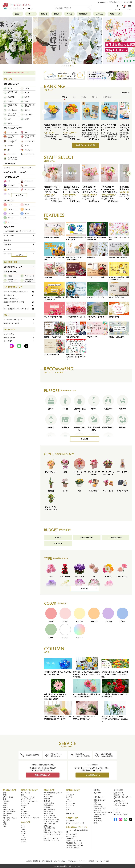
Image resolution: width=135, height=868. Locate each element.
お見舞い (5, 824)
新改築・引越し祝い (8, 810)
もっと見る (85, 439)
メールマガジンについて (121, 803)
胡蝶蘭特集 (47, 830)
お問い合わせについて (120, 805)
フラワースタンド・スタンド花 (30, 818)
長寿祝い (5, 816)
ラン (67, 810)
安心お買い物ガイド (116, 2)
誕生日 (18, 14)
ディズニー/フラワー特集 (51, 822)
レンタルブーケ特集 (49, 815)
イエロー (24, 829)
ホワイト (24, 840)
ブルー (23, 835)
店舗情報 (70, 839)
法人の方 (99, 14)
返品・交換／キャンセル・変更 (103, 812)
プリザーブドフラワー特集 (51, 820)
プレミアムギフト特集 (50, 818)
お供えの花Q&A (48, 813)
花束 (22, 795)
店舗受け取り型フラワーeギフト (19, 302)
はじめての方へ (102, 2)
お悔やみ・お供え (8, 797)
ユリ (67, 812)
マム (67, 799)
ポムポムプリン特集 (49, 824)
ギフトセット (25, 814)
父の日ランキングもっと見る (86, 145)
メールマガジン (98, 821)
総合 (74, 97)
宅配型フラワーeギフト (11, 299)
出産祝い (5, 803)
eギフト (31, 14)
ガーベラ (69, 801)
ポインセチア (70, 795)
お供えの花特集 (48, 811)
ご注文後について (119, 795)
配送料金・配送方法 (99, 808)
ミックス (24, 842)
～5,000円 (58, 537)
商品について (97, 802)
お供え (69, 14)
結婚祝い (5, 805)
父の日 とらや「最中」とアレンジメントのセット (109, 128)
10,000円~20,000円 (115, 537)
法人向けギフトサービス (13, 267)
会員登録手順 (97, 819)
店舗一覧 (115, 14)
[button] (62, 66)
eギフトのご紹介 (72, 836)
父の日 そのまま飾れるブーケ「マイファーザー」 (53, 128)
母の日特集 (47, 799)
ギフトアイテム (26, 816)
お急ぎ (57, 14)
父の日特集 (47, 801)
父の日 (44, 14)
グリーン (24, 837)
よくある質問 (128, 2)
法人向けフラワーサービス (51, 840)
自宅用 (5, 826)
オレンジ (24, 831)
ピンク (23, 827)
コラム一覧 (117, 812)
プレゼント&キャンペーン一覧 (75, 823)
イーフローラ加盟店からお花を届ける (19, 292)
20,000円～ (58, 543)
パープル (24, 833)
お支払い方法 (97, 810)
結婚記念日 (84, 14)
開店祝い (5, 807)
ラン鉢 (23, 807)
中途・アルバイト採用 (102, 861)
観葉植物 (24, 805)
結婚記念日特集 (48, 805)
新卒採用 (91, 861)
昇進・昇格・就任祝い (9, 812)
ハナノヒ (19, 305)
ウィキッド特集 (48, 797)
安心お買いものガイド (100, 800)
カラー (68, 807)
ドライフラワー (26, 803)
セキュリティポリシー (60, 861)
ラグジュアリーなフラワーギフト (53, 838)
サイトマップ (83, 861)
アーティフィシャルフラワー (30, 801)
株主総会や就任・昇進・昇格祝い (53, 832)
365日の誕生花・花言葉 (11, 323)
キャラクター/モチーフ (28, 797)
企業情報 (29, 861)
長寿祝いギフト (48, 826)
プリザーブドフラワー (28, 799)
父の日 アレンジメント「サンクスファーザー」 (72, 128)
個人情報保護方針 (47, 861)
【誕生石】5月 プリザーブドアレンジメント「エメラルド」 (71, 190)
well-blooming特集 (49, 803)
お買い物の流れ (98, 806)
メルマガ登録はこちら (92, 775)
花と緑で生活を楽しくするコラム (14, 320)
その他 (96, 823)
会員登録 (96, 817)
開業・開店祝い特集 (49, 828)
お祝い (5, 822)
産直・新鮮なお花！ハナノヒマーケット (19, 309)
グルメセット (25, 812)
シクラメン (69, 797)
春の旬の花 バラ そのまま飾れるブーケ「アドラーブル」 (53, 190)
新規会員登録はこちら (43, 775)
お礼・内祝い (6, 820)
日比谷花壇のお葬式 (73, 847)
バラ (67, 793)
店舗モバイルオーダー (74, 841)
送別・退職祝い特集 (49, 809)
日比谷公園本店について (74, 843)
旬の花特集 (47, 807)
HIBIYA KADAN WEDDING (74, 845)
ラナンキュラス (71, 814)
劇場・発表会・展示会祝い (10, 818)
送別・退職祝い (7, 814)
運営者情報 (37, 861)
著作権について (73, 861)
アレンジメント (26, 793)
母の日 (5, 799)
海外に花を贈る (19, 295)
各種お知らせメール (99, 815)
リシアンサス (70, 805)
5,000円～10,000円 (87, 537)
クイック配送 (70, 821)
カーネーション (71, 803)
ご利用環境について (120, 801)
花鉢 (22, 810)
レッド (23, 825)
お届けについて (98, 804)
